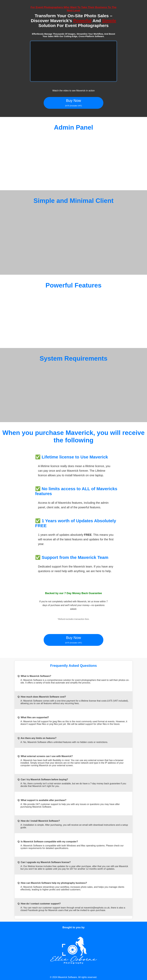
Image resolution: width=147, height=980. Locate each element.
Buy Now (74, 103)
